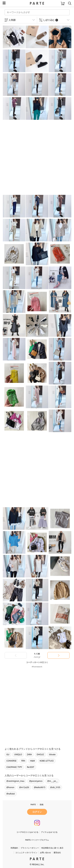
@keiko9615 (40, 787)
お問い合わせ (45, 852)
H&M (33, 761)
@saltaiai (11, 794)
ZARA (29, 754)
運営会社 (57, 852)
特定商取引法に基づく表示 (52, 848)
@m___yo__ (52, 781)
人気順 (12, 20)
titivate (52, 754)
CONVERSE (11, 761)
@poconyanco (36, 781)
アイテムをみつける (49, 832)
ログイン (37, 812)
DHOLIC (40, 754)
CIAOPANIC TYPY (14, 767)
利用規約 (14, 848)
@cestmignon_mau (15, 781)
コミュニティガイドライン (26, 852)
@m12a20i (24, 787)
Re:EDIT (31, 767)
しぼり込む (51, 20)
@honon (10, 787)
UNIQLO (18, 754)
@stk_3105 (55, 787)
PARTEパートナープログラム (37, 840)
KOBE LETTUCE (47, 761)
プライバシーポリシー (30, 848)
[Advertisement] (37, 158)
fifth (23, 761)
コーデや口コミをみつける (27, 832)
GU (8, 754)
